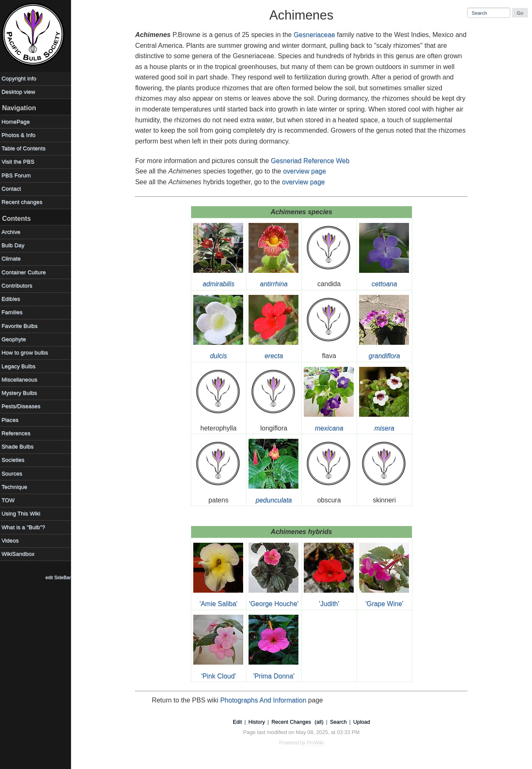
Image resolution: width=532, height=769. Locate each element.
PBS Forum (18, 175)
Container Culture (26, 272)
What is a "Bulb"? (25, 527)
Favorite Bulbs (21, 326)
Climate (13, 258)
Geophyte (16, 339)
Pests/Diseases (23, 406)
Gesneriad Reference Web (311, 161)
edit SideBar (60, 577)
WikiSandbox (20, 554)
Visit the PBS (20, 162)
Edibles (13, 299)
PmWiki (316, 743)
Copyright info (21, 78)
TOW (10, 500)
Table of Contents (25, 148)
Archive (13, 232)
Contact (13, 189)
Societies (15, 460)
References (18, 433)
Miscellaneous (21, 380)
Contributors (19, 286)
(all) (320, 722)
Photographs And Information (264, 700)
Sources (14, 474)
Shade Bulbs (19, 446)
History (258, 722)
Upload (363, 722)
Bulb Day (15, 245)
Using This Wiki (23, 513)
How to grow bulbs (27, 352)
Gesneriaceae (315, 35)
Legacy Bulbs (20, 366)
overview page (305, 171)
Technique (16, 487)
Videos (12, 540)
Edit (238, 722)
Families (14, 312)
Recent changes (24, 202)
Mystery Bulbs (21, 393)
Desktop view (20, 92)
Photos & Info (20, 135)
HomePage (17, 122)
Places (12, 420)
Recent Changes (292, 722)
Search (339, 722)
